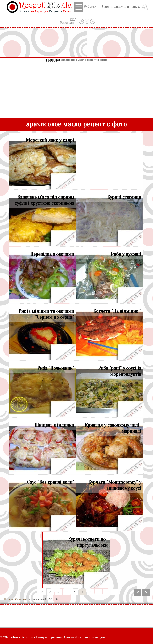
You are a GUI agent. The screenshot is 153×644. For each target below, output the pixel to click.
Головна (52, 60)
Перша (8, 599)
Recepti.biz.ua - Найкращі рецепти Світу (42, 637)
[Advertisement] (76, 42)
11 (115, 592)
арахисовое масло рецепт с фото (84, 60)
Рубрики (85, 7)
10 (107, 592)
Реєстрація (68, 23)
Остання (21, 599)
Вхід (73, 19)
